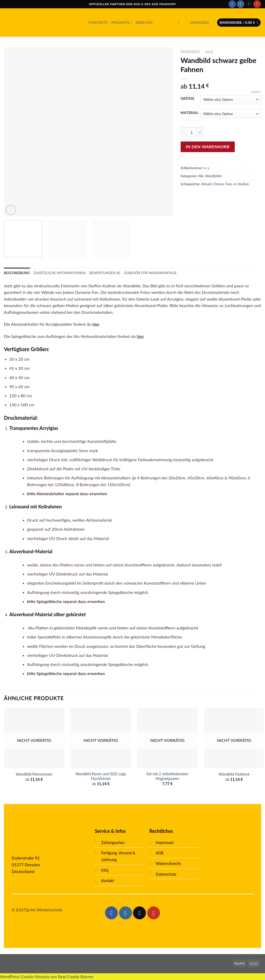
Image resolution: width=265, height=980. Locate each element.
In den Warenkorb (208, 147)
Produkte (122, 22)
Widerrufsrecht (168, 864)
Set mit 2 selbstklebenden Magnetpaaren (168, 776)
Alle (209, 52)
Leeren (256, 92)
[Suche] (180, 23)
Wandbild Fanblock (234, 774)
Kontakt (108, 881)
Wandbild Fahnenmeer (34, 774)
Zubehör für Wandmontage (150, 273)
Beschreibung (17, 273)
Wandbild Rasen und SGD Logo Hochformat (101, 776)
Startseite (98, 23)
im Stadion (241, 184)
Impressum (165, 843)
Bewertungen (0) (105, 273)
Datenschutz (166, 874)
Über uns (144, 23)
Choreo (219, 184)
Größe (188, 99)
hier (96, 324)
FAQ (105, 870)
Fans (229, 184)
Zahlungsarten (113, 843)
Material (190, 113)
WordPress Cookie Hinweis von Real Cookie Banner (47, 977)
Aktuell (207, 184)
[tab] (17, 273)
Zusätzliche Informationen (60, 273)
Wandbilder (214, 176)
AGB (160, 853)
